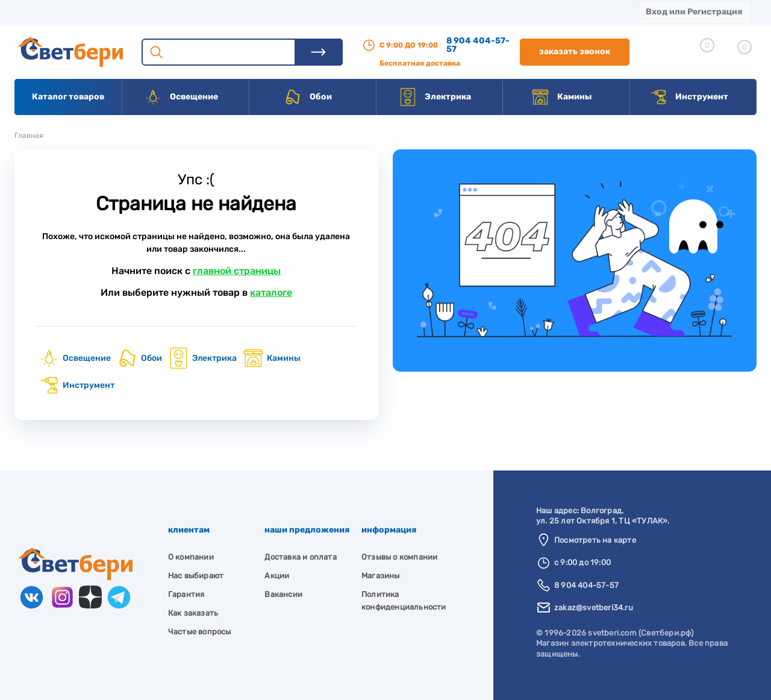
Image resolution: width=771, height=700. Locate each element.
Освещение (181, 97)
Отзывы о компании (399, 557)
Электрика (435, 97)
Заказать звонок (575, 52)
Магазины (36, 12)
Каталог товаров (68, 97)
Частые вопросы (200, 632)
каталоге (271, 292)
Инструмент (689, 97)
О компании (112, 12)
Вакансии (445, 12)
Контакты (374, 12)
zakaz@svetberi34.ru (594, 608)
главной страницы (237, 271)
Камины (562, 97)
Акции (310, 12)
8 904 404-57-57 (478, 45)
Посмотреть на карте (595, 540)
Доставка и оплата (300, 557)
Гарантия (186, 594)
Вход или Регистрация (694, 12)
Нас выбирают (196, 576)
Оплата (252, 12)
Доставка (187, 12)
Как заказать (193, 613)
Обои (308, 97)
